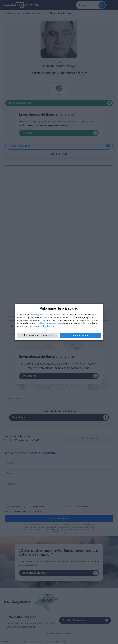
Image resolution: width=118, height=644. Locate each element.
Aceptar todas (80, 335)
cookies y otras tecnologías (43, 315)
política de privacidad (45, 326)
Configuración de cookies (38, 335)
